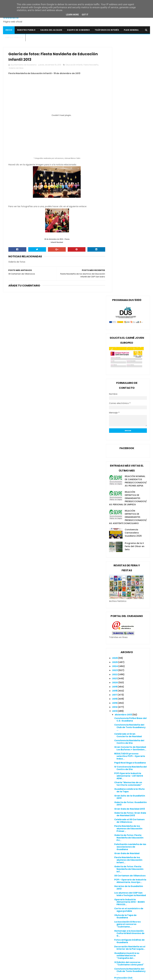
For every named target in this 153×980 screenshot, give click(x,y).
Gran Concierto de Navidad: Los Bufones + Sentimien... (130, 500)
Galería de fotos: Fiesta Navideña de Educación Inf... (129, 620)
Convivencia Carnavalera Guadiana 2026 (133, 284)
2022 (115, 426)
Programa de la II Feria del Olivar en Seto (135, 298)
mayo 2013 (121, 863)
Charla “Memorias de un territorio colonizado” (128, 535)
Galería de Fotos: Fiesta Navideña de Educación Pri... (129, 589)
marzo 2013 (121, 871)
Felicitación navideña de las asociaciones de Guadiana (130, 598)
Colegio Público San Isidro (68, 925)
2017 (115, 446)
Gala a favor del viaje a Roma (127, 750)
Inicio (9, 30)
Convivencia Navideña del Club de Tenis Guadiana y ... (130, 479)
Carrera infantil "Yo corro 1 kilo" (130, 737)
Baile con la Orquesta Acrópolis (127, 744)
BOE (55, 918)
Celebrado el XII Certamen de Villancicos (129, 572)
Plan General (131, 30)
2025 (115, 414)
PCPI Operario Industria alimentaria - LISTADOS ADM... (129, 527)
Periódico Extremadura (66, 961)
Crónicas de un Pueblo (66, 929)
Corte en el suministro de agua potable (129, 661)
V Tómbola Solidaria (126, 789)
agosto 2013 (122, 850)
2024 (115, 418)
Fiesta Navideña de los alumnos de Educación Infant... (128, 611)
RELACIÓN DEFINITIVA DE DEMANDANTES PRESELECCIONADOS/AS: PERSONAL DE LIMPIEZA (128, 250)
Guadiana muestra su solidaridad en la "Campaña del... (127, 707)
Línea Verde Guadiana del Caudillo (73, 950)
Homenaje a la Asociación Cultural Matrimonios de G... (129, 685)
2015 (115, 454)
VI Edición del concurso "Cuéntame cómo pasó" (129, 715)
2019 (115, 438)
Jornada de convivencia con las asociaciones (128, 807)
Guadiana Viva (61, 943)
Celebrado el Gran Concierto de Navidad (128, 486)
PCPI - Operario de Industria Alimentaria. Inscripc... (130, 632)
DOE (55, 932)
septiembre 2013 (124, 846)
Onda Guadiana (62, 957)
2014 (115, 458)
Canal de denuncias (114, 917)
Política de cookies (114, 910)
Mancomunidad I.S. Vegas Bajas (71, 954)
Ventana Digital (62, 968)
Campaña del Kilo (124, 756)
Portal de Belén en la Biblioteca (126, 814)
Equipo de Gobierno (78, 30)
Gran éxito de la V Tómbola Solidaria (130, 768)
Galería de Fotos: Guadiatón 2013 (131, 555)
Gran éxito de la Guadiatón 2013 (130, 548)
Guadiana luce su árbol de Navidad (129, 783)
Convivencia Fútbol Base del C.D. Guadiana (130, 471)
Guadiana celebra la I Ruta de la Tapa (129, 542)
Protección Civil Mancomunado (124, 731)
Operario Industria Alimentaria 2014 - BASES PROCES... (129, 653)
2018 (115, 442)
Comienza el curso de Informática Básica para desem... (129, 831)
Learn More (72, 15)
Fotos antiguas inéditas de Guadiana (129, 693)
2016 (115, 450)
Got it (85, 15)
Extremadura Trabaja (65, 939)
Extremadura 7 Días (64, 936)
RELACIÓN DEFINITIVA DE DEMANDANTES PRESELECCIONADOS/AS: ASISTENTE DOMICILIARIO (128, 268)
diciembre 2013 (124, 466)
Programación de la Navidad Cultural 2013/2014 (126, 821)
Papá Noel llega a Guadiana (130, 514)
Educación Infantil (74, 66)
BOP (55, 922)
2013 (115, 463)
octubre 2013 (122, 842)
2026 (115, 410)
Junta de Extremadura (66, 946)
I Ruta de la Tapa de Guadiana (125, 668)
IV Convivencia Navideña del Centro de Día (131, 519)
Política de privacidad (115, 914)
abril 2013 (120, 867)
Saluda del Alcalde (51, 30)
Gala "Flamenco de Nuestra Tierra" (130, 800)
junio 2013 (121, 859)
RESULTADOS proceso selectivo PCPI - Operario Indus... (130, 508)
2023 (115, 422)
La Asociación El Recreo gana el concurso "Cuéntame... (128, 676)
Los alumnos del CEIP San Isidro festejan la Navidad (130, 646)
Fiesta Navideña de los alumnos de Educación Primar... (128, 580)
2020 (115, 434)
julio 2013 (120, 854)
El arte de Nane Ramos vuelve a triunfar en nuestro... (127, 775)
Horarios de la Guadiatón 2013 (129, 639)
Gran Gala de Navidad (127, 605)
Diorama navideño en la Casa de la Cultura (128, 794)
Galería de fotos (26, 69)
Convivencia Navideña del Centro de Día (129, 493)
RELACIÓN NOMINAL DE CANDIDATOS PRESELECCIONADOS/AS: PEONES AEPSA (136, 232)
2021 (115, 430)
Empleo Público (14, 37)
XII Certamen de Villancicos (130, 627)
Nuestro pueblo (26, 30)
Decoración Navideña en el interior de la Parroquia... (130, 699)
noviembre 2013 (124, 838)
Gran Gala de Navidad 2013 (130, 560)
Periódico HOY (61, 964)
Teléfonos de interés (107, 30)
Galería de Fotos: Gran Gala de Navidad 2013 (130, 565)
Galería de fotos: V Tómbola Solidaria (130, 761)
